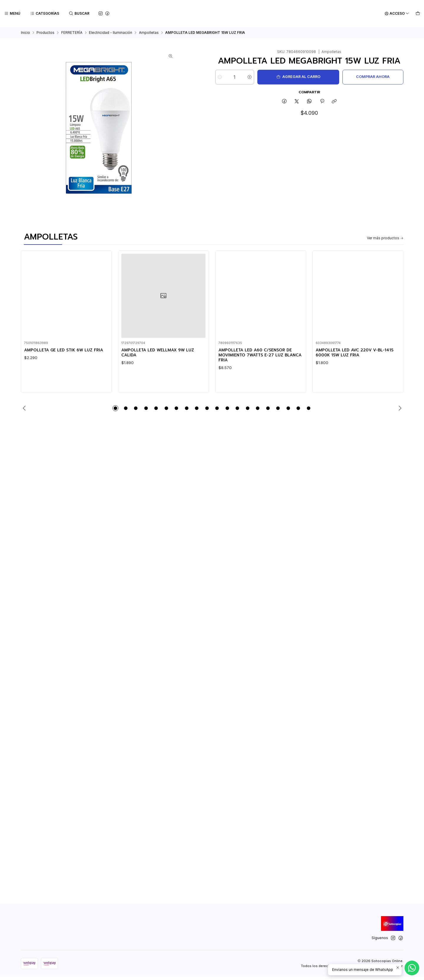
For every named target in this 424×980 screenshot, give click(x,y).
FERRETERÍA (72, 33)
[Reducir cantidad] (220, 77)
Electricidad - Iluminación (111, 33)
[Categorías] (44, 14)
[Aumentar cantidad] (255, 77)
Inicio (25, 33)
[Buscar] (79, 14)
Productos (45, 33)
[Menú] (12, 14)
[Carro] (418, 14)
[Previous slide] (25, 411)
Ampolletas (149, 33)
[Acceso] (397, 14)
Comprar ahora (369, 77)
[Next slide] (399, 411)
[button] (115, 411)
